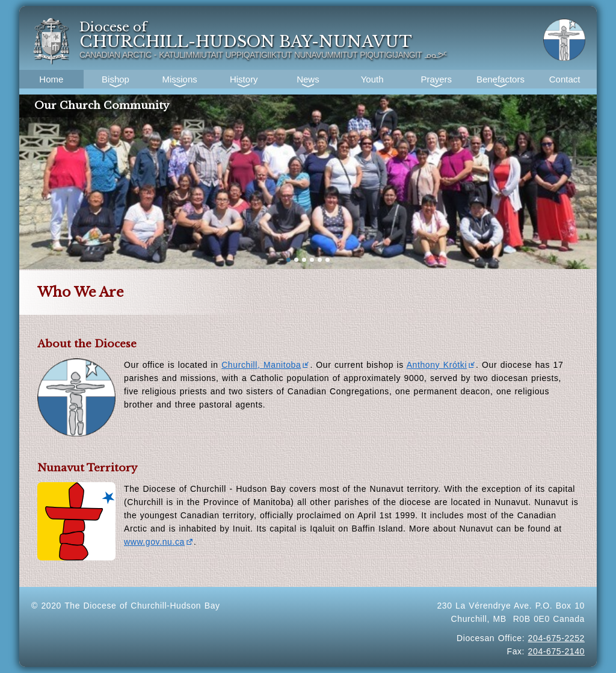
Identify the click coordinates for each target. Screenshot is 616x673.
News (308, 79)
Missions (179, 79)
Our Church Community (102, 106)
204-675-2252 (556, 638)
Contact (565, 79)
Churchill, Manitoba (266, 365)
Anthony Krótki (441, 365)
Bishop (115, 79)
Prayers (436, 79)
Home (51, 79)
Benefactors (500, 79)
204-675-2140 (556, 651)
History (244, 79)
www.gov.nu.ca (159, 542)
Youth (372, 79)
